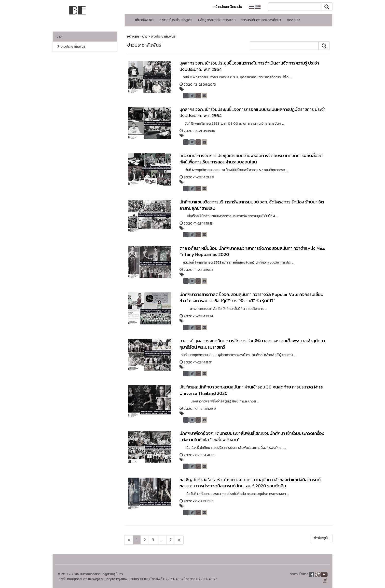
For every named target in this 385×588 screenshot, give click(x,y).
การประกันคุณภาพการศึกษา (261, 20)
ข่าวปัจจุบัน (322, 538)
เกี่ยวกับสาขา (144, 20)
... (162, 540)
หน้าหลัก (133, 36)
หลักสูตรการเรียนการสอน (217, 20)
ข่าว (59, 36)
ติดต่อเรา (293, 20)
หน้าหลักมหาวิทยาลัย (228, 7)
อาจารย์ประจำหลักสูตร (176, 20)
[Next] (129, 540)
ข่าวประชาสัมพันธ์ (71, 47)
